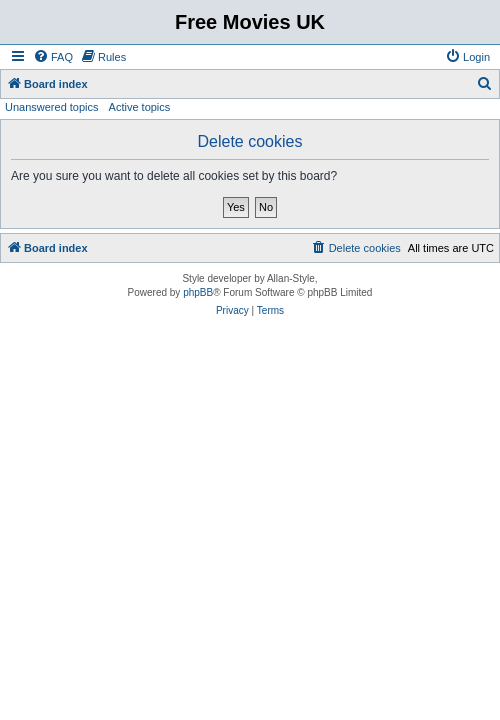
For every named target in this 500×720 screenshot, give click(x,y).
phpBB (198, 292)
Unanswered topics (52, 107)
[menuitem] (53, 57)
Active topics (140, 107)
